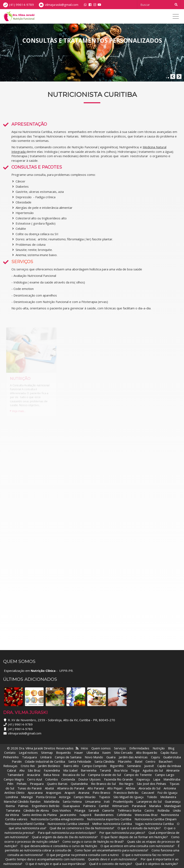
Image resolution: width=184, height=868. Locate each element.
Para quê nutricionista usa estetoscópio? (67, 833)
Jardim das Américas (133, 757)
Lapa (157, 779)
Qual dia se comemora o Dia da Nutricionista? (82, 828)
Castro (149, 810)
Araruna (84, 793)
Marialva (155, 806)
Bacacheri (166, 761)
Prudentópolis (123, 801)
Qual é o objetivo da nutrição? (157, 864)
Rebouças (10, 766)
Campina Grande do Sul (104, 775)
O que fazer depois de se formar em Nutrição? (134, 837)
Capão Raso (169, 753)
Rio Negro (126, 784)
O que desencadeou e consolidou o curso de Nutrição (59, 846)
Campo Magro (14, 779)
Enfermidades (139, 748)
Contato (10, 753)
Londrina (12, 797)
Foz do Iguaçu (167, 793)
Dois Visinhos (62, 810)
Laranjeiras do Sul (149, 801)
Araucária (34, 775)
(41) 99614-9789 (21, 5)
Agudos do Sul (153, 770)
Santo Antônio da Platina (39, 815)
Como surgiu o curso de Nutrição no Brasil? (93, 841)
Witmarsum (120, 806)
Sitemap (47, 753)
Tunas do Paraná (29, 788)
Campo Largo (165, 775)
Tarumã (105, 770)
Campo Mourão (85, 797)
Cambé (104, 806)
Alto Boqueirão (147, 753)
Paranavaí (139, 806)
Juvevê (149, 766)
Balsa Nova (51, 775)
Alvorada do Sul (149, 788)
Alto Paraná (96, 788)
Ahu (22, 770)
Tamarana (13, 810)
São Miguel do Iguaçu (128, 797)
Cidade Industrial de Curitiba (45, 761)
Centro (150, 761)
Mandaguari (173, 806)
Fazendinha (52, 770)
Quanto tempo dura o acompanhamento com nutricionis (45, 859)
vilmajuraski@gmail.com (62, 5)
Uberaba (93, 753)
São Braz (34, 770)
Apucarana (35, 793)
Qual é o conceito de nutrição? (111, 864)
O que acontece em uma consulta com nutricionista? (137, 846)
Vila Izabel (70, 770)
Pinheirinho (11, 757)
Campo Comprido (94, 766)
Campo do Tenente (138, 775)
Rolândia (163, 810)
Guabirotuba (172, 757)
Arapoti (70, 793)
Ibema (10, 806)
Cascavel (148, 793)
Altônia (130, 788)
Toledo (152, 797)
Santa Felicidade (80, 761)
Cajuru (155, 757)
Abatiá (49, 788)
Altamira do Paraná (71, 788)
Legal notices (28, 753)
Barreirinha (89, 770)
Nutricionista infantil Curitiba (25, 824)
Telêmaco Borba (129, 810)
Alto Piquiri (115, 788)
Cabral (12, 770)
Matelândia (52, 801)
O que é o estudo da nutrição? (139, 828)
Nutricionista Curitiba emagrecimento (57, 819)
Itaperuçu (143, 779)
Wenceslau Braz (146, 815)
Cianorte (108, 810)
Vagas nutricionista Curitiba (154, 824)
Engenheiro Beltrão (46, 806)
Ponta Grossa (46, 797)
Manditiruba (172, 779)
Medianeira (168, 797)
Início (84, 748)
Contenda (68, 779)
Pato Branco (101, 793)
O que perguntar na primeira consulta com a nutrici (83, 855)
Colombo (52, 779)
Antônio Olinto (14, 793)
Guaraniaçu (173, 801)
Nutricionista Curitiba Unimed (68, 824)
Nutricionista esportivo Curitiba (109, 819)
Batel (139, 761)
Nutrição (159, 748)
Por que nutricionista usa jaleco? (122, 833)
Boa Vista (121, 770)
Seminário (134, 766)
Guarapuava (71, 806)
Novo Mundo (94, 757)
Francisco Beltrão (126, 793)
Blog (171, 748)
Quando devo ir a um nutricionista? (113, 859)
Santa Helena (72, 801)
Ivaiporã (86, 815)
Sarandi (94, 810)
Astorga (65, 797)
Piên (10, 784)
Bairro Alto (72, 766)
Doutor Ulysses (90, 779)
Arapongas (54, 793)
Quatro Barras (57, 784)
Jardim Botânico (49, 766)
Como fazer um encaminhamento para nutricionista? (111, 850)
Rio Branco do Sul (103, 784)
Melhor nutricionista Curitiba (112, 824)
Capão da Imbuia (169, 766)
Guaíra (111, 757)
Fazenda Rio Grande (118, 779)
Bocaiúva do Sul (74, 775)
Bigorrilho (117, 766)
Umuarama (93, 801)
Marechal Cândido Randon (22, 801)
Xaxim (106, 753)
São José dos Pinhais (151, 784)
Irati (107, 801)
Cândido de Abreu (36, 810)
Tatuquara (29, 757)
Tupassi (104, 797)
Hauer (79, 753)
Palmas (23, 806)
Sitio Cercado (123, 753)
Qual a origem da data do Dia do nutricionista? (65, 837)
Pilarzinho (125, 761)
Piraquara (37, 784)
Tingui (135, 770)
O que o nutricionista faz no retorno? (148, 855)
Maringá (27, 797)
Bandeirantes (104, 815)
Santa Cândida (104, 761)
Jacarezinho (69, 815)
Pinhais (22, 784)
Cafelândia (125, 815)
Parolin (17, 761)
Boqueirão (63, 753)
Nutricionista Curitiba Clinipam (156, 819)
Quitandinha (79, 784)
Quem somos (101, 748)
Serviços (120, 748)
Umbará (46, 757)
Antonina (170, 788)
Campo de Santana (68, 757)
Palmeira (89, 806)
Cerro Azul (35, 779)
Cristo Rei (28, 766)
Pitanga (80, 810)
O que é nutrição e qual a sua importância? (56, 864)
